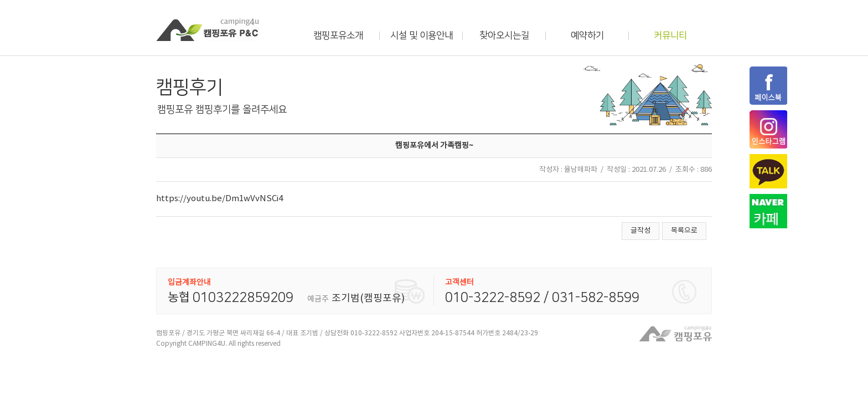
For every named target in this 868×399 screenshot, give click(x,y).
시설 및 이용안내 (422, 35)
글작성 (640, 231)
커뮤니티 (670, 35)
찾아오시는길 (504, 35)
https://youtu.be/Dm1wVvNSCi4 (219, 199)
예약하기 (587, 35)
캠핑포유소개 (338, 35)
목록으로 (684, 231)
